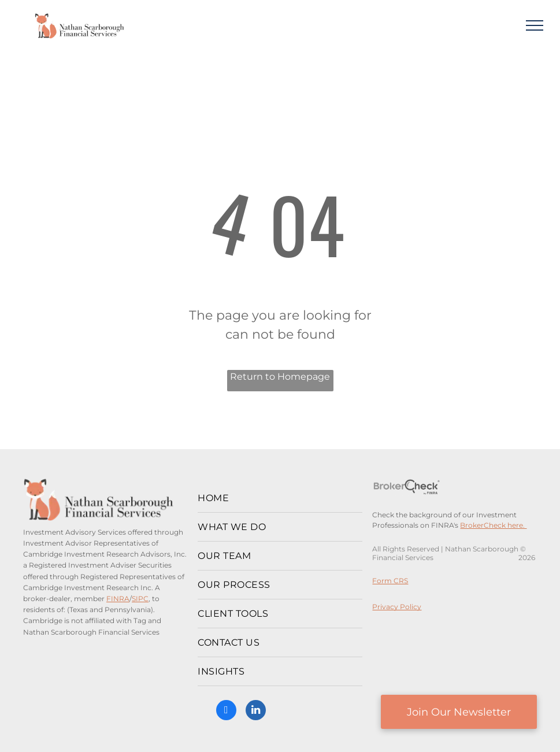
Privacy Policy (397, 607)
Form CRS (390, 581)
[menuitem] (280, 498)
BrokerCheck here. (493, 525)
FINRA (118, 599)
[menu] (535, 25)
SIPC (140, 599)
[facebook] (226, 712)
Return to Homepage (280, 377)
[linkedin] (256, 712)
